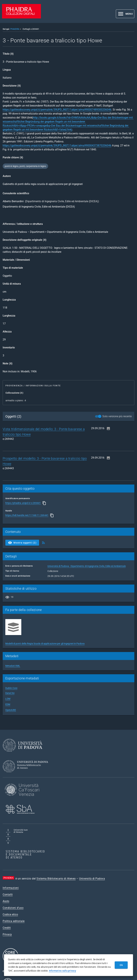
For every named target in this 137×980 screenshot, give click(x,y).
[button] (125, 14)
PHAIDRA (15, 29)
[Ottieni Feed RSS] (43, 543)
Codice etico (10, 914)
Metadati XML (13, 666)
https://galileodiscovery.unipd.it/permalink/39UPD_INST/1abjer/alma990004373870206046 (57, 145)
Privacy (7, 934)
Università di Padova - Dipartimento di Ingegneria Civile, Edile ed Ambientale (87, 566)
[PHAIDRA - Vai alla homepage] (21, 18)
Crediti (7, 928)
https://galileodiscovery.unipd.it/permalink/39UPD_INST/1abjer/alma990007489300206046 (57, 110)
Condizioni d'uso (13, 908)
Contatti (8, 895)
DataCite (10, 693)
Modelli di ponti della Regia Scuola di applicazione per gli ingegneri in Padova (45, 644)
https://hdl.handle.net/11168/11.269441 (27, 515)
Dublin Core (11, 688)
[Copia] (44, 503)
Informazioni (11, 888)
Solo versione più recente (117, 416)
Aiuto (6, 901)
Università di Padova (92, 879)
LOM (8, 699)
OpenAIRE (11, 710)
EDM (8, 704)
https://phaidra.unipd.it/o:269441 (23, 503)
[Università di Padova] (22, 754)
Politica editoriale (14, 921)
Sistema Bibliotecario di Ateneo (56, 879)
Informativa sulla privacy (63, 971)
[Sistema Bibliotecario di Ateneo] (27, 775)
